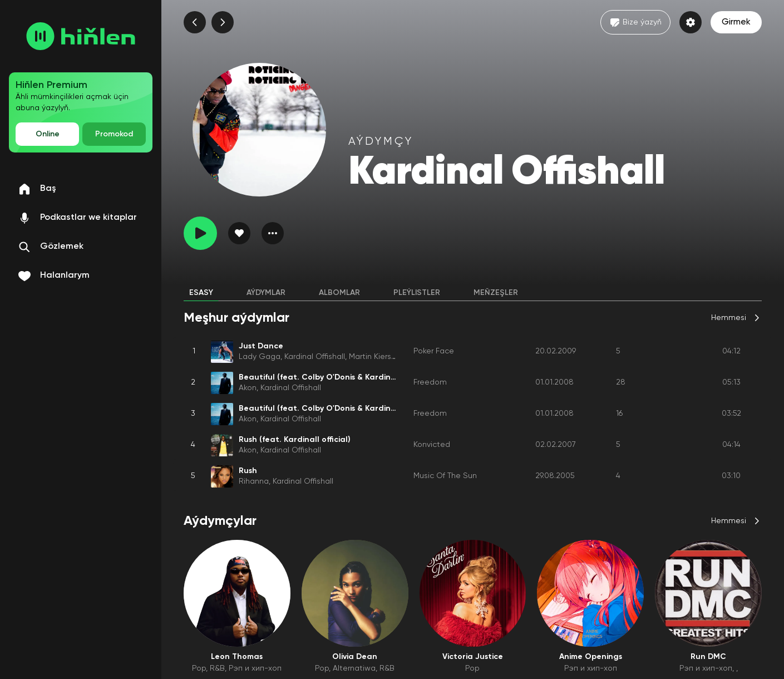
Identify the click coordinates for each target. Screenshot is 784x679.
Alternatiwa (354, 668)
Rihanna (254, 481)
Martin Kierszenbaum (388, 357)
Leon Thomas (237, 657)
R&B (217, 668)
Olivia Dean (355, 657)
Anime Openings (591, 657)
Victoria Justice (473, 657)
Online (48, 134)
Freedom (430, 382)
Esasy (201, 293)
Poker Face (434, 351)
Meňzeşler (496, 293)
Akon (248, 388)
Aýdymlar (266, 293)
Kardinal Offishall (315, 357)
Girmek (736, 22)
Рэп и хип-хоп (255, 668)
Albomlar (339, 293)
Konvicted (432, 445)
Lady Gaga (260, 357)
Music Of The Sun (445, 476)
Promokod (114, 134)
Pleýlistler (417, 293)
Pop (199, 668)
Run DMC (708, 657)
